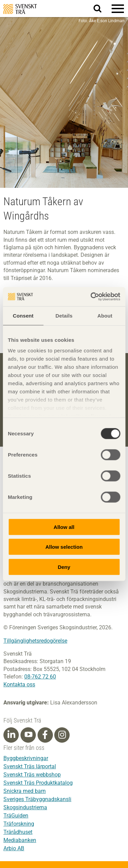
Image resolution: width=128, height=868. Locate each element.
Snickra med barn (25, 791)
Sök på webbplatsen (102, 9)
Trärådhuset (18, 832)
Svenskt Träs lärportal (30, 766)
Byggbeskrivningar (26, 758)
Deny (64, 567)
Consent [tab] (23, 315)
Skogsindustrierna (25, 807)
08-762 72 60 (40, 677)
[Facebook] (45, 735)
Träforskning (19, 824)
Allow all (64, 527)
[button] (118, 9)
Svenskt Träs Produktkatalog (38, 783)
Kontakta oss (19, 684)
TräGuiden (16, 816)
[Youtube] (28, 735)
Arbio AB (14, 848)
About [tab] (105, 315)
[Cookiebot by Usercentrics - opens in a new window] (91, 297)
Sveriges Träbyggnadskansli (37, 799)
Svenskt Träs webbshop (32, 775)
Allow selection (64, 547)
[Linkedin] (11, 735)
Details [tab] (64, 315)
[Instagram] (62, 735)
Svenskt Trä (20, 9)
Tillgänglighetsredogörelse (35, 641)
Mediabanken (20, 840)
